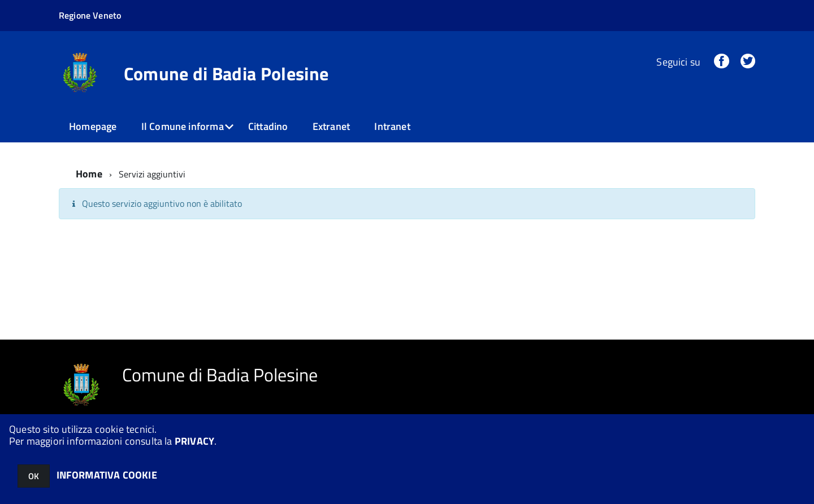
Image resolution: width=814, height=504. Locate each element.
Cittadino (268, 126)
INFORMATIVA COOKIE (107, 475)
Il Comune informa (183, 126)
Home (89, 174)
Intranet (392, 126)
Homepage (93, 126)
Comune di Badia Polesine (226, 73)
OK (34, 476)
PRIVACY (194, 441)
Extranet (331, 126)
